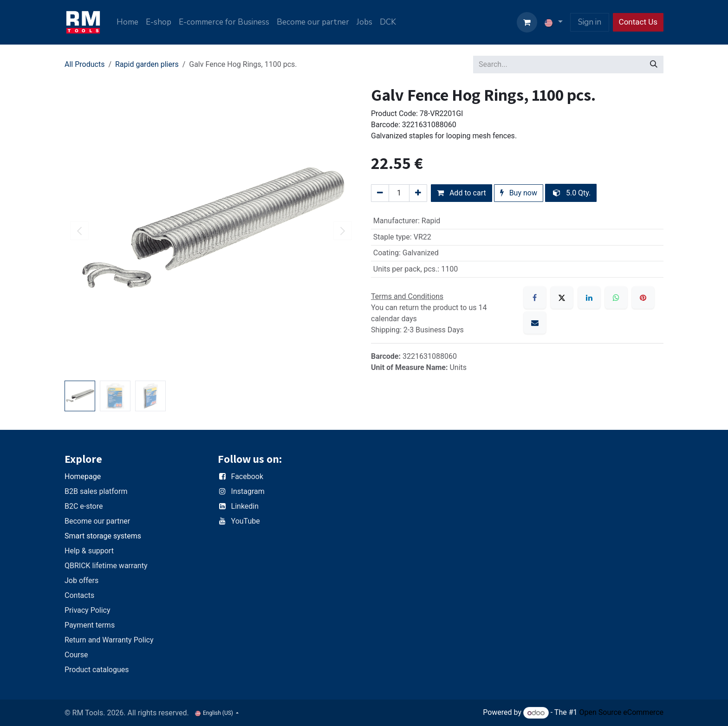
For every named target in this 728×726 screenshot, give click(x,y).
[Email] (535, 323)
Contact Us (638, 22)
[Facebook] (535, 298)
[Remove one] (380, 193)
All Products (84, 64)
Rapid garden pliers (147, 64)
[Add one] (418, 193)
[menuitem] (127, 22)
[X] (562, 298)
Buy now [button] (519, 193)
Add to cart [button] (461, 193)
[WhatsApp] (616, 298)
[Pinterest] (643, 298)
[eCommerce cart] (527, 22)
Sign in (590, 22)
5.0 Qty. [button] (572, 193)
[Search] (654, 65)
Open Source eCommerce (621, 713)
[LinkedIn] (589, 298)
